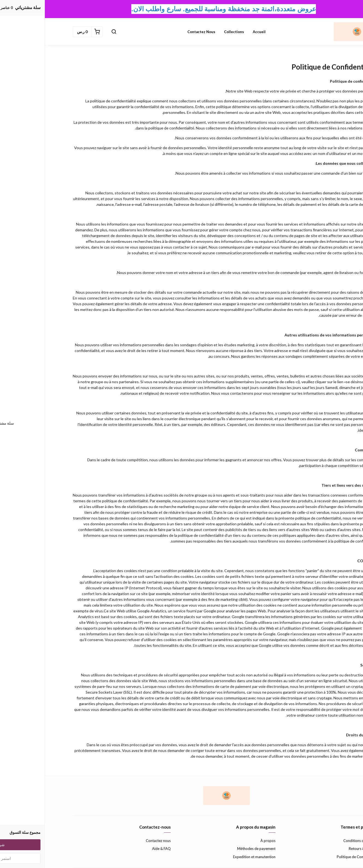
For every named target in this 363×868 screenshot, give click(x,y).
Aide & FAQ (117, 849)
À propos (223, 841)
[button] (69, 32)
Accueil (214, 32)
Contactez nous (156, 32)
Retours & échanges (320, 849)
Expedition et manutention (209, 857)
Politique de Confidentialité (314, 857)
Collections (189, 32)
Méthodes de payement (211, 849)
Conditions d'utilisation (317, 841)
